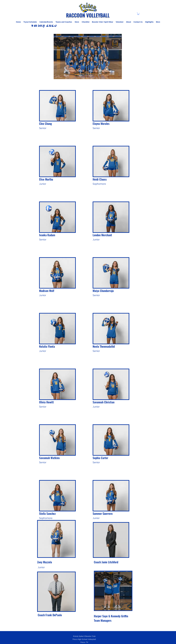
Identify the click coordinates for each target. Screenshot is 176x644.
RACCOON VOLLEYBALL (88, 15)
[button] (138, 14)
